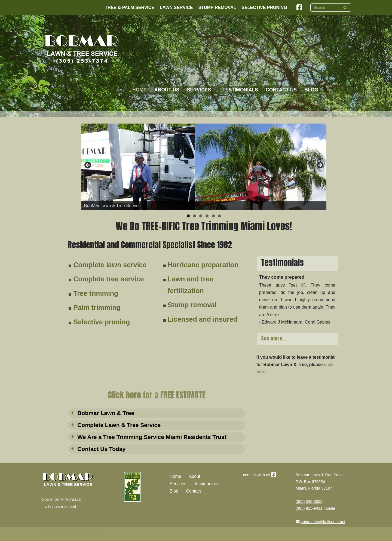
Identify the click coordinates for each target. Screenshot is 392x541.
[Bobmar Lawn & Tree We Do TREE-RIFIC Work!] (82, 49)
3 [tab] (201, 216)
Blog (174, 491)
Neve (46, 534)
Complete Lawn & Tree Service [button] (115, 425)
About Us (167, 90)
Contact (193, 491)
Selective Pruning (264, 7)
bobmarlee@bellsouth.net (323, 522)
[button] (214, 90)
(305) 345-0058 (309, 502)
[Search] (325, 7)
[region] (204, 167)
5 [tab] (213, 216)
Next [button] (320, 165)
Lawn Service (176, 7)
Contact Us (281, 90)
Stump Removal (217, 7)
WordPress (89, 534)
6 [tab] (220, 216)
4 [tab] (207, 216)
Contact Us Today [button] (98, 449)
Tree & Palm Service (130, 7)
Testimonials (240, 90)
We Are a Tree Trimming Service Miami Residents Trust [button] (148, 437)
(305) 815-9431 (309, 508)
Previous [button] (88, 165)
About (195, 476)
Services (178, 484)
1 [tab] (188, 216)
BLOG (311, 90)
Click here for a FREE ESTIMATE (157, 395)
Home (140, 90)
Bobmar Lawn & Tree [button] (102, 413)
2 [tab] (195, 216)
